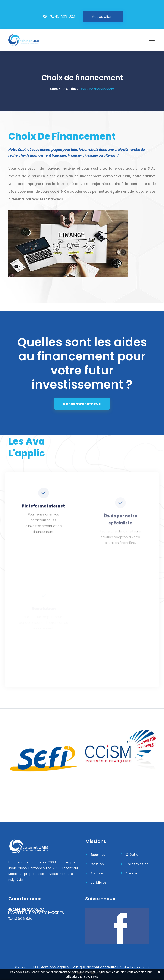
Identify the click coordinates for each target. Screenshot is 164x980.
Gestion (97, 864)
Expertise (98, 855)
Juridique (98, 882)
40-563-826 (65, 16)
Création (133, 855)
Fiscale (132, 873)
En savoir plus (89, 977)
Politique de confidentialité (94, 967)
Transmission (137, 864)
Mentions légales (55, 967)
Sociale (97, 873)
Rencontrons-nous (82, 404)
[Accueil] (24, 40)
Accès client (103, 17)
